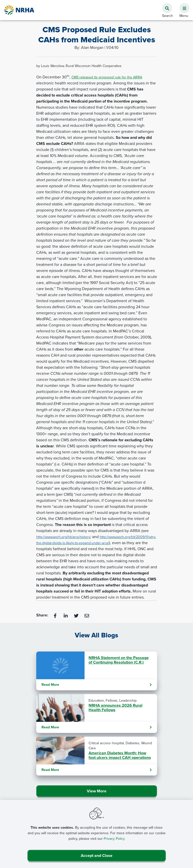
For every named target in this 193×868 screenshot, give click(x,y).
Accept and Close (97, 856)
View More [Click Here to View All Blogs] (97, 791)
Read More (97, 685)
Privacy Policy (114, 839)
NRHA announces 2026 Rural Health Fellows (115, 708)
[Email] (87, 615)
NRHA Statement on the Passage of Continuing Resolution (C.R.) (119, 660)
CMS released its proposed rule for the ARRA (107, 77)
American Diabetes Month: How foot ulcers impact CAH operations (120, 755)
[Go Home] (19, 10)
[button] (182, 5)
